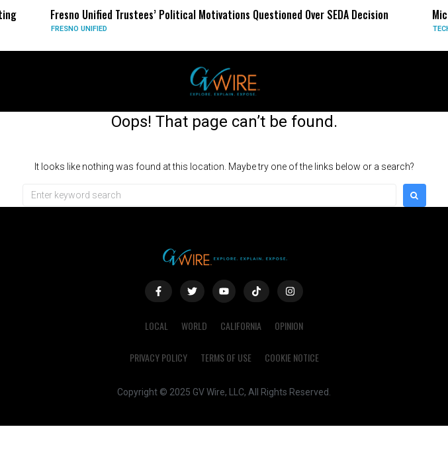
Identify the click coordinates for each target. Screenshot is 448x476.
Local (157, 326)
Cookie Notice (292, 357)
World (194, 326)
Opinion (289, 326)
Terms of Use (226, 357)
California (241, 326)
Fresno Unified (79, 29)
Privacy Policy (158, 357)
